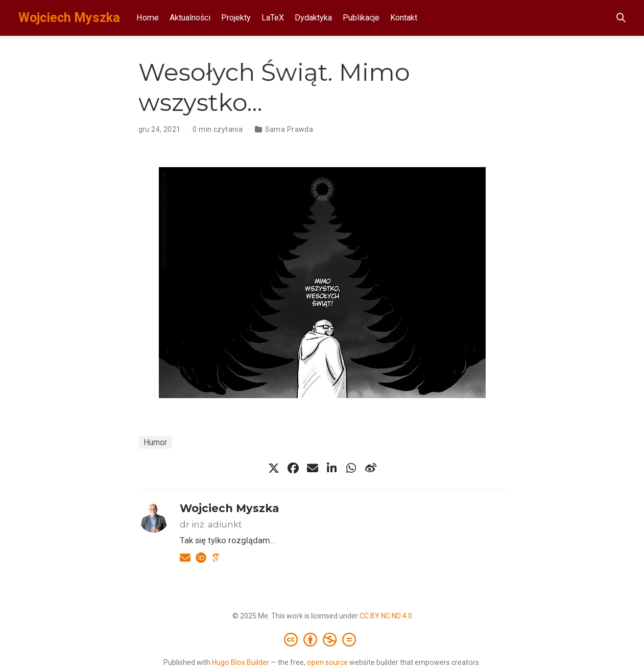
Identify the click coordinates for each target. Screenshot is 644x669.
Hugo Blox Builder (241, 662)
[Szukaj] (621, 18)
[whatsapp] (351, 468)
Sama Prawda (289, 129)
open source (327, 662)
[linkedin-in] (332, 468)
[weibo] (371, 468)
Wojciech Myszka (69, 18)
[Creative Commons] (322, 639)
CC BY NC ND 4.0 (386, 616)
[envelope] (313, 468)
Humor (155, 442)
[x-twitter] (274, 468)
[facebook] (293, 468)
